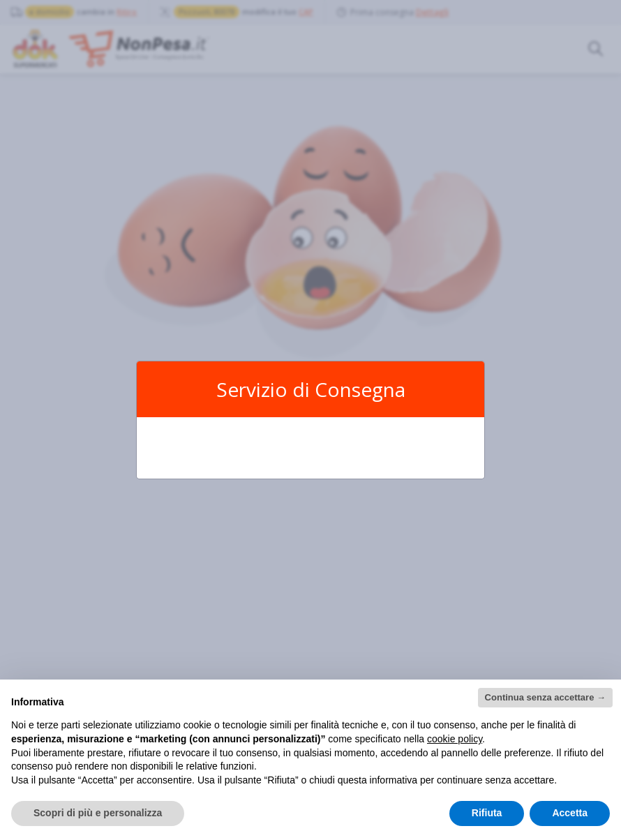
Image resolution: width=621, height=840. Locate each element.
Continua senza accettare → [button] (545, 697)
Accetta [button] (570, 813)
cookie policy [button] (455, 739)
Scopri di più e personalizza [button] (98, 813)
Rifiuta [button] (487, 813)
